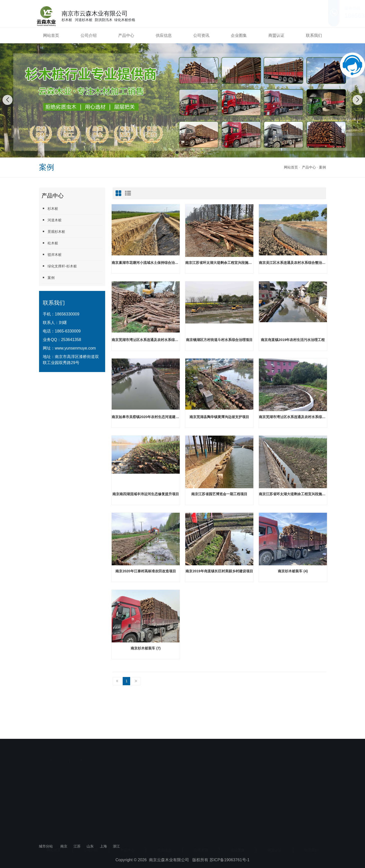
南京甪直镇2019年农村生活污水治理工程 (293, 340)
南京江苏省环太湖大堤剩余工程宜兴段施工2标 (219, 263)
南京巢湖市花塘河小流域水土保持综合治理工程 (146, 263)
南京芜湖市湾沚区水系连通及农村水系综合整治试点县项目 (293, 417)
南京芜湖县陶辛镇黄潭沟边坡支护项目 (219, 417)
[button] (177, 152)
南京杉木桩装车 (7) (146, 648)
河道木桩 (52, 220)
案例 (322, 167)
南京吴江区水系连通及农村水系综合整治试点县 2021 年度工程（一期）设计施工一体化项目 (293, 263)
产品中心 (126, 35)
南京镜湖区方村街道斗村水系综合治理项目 (219, 340)
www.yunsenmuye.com (75, 348)
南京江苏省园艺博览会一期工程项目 (219, 494)
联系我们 (314, 35)
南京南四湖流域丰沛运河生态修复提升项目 (146, 494)
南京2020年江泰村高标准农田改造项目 (146, 571)
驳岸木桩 (52, 254)
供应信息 (164, 35)
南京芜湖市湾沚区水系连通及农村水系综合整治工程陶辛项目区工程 (146, 340)
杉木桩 (50, 208)
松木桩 (50, 243)
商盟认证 (276, 35)
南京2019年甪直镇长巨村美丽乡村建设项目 (219, 571)
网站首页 (51, 35)
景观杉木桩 (53, 231)
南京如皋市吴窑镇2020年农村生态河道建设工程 (146, 417)
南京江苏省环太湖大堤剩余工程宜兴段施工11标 (293, 494)
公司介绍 (89, 35)
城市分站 (46, 846)
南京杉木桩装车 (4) (293, 571)
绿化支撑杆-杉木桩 (59, 266)
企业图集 (239, 35)
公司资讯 (201, 35)
